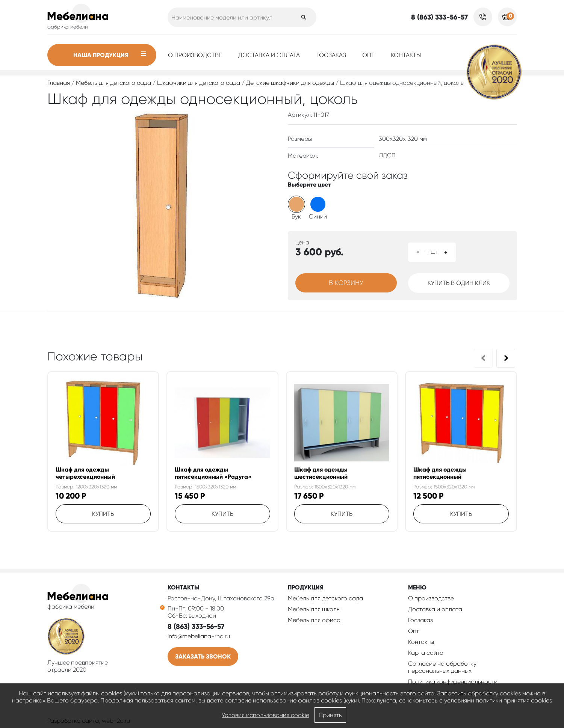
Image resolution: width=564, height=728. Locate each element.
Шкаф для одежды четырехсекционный (85, 473)
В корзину (346, 283)
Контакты (406, 55)
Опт (368, 55)
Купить (103, 514)
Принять (330, 715)
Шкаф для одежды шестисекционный (321, 473)
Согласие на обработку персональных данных (442, 667)
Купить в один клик (459, 283)
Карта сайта (426, 653)
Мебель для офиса (314, 620)
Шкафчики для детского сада (199, 83)
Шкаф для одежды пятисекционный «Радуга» (213, 473)
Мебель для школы (314, 609)
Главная (59, 83)
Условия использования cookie (265, 715)
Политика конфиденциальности (453, 682)
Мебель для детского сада (113, 83)
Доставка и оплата (269, 55)
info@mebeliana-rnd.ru (199, 636)
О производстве (195, 55)
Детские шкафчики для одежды (290, 83)
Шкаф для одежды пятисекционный (440, 473)
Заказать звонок (203, 656)
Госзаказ (331, 55)
